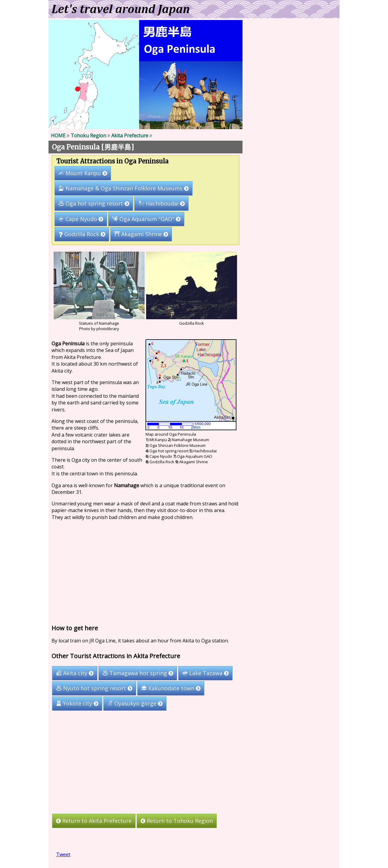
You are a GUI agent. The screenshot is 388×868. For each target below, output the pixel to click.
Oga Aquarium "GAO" (146, 219)
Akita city (75, 673)
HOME (58, 136)
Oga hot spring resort (94, 203)
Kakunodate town (171, 688)
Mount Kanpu (83, 173)
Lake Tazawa (205, 673)
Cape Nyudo (81, 219)
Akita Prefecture (130, 136)
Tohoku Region (88, 136)
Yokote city (77, 703)
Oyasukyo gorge (135, 703)
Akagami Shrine (141, 234)
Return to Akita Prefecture (94, 821)
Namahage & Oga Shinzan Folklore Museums (124, 188)
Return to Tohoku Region (177, 821)
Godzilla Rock (82, 234)
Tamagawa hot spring (138, 673)
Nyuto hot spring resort (94, 688)
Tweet (63, 854)
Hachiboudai (161, 203)
